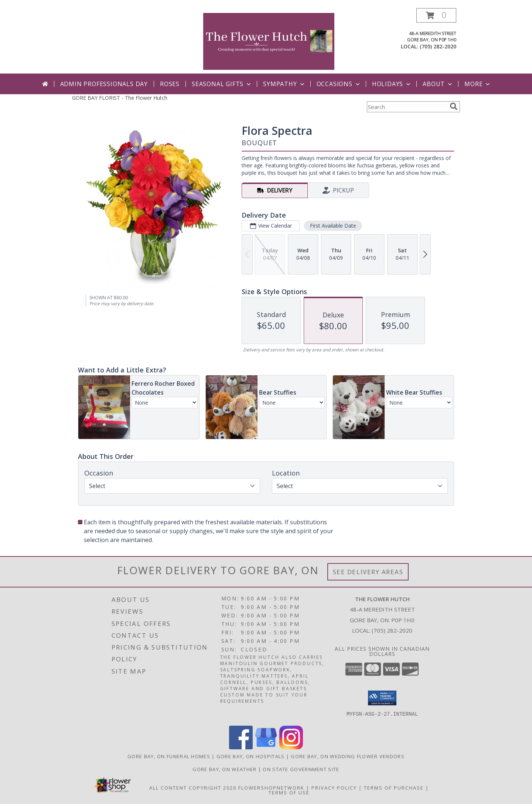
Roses (170, 84)
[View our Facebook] (241, 747)
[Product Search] (407, 107)
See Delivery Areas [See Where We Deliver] (368, 572)
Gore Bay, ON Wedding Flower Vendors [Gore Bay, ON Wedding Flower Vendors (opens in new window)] (348, 756)
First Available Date (333, 226)
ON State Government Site (301, 769)
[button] (436, 15)
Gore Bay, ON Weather (224, 769)
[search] (454, 106)
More (478, 84)
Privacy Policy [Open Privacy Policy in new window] (334, 788)
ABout (438, 84)
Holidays (392, 84)
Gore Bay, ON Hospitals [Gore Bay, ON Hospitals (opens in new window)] (251, 756)
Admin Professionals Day (104, 84)
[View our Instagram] (291, 747)
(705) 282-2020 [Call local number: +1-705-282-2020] (438, 46)
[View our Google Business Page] (266, 747)
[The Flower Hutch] (269, 41)
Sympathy (284, 84)
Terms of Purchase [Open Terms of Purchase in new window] (394, 788)
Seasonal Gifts (222, 84)
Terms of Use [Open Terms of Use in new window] (289, 793)
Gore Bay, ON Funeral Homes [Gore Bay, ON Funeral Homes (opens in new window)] (169, 756)
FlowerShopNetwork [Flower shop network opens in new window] (271, 788)
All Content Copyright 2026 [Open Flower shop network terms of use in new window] (193, 788)
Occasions (339, 84)
